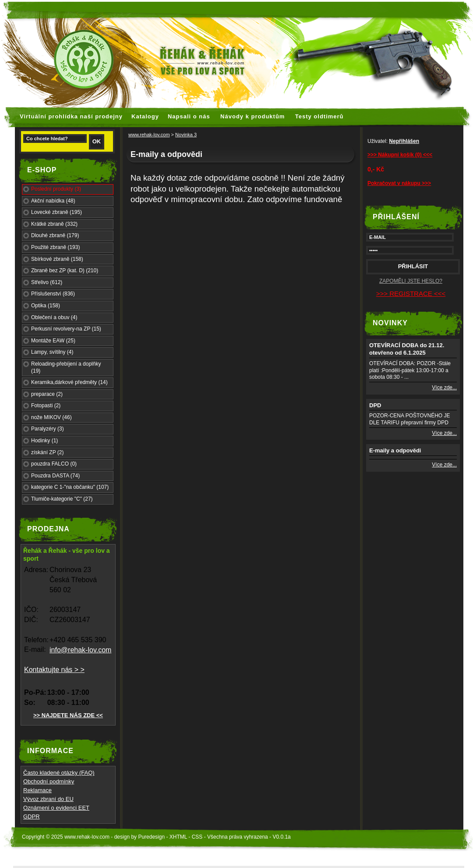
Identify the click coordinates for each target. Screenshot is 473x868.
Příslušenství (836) (53, 294)
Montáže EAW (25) (53, 341)
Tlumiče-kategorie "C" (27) (62, 499)
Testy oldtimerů (319, 116)
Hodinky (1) (44, 441)
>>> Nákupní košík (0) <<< (400, 155)
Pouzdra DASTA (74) (55, 476)
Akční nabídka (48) (53, 201)
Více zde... (444, 388)
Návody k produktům (252, 116)
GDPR (32, 816)
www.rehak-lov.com (149, 135)
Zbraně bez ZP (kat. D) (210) (65, 270)
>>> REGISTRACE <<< (411, 293)
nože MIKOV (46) (51, 417)
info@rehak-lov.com (80, 650)
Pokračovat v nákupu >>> (399, 183)
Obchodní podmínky (49, 781)
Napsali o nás (189, 116)
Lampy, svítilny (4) (52, 352)
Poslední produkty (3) (56, 189)
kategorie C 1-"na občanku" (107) (70, 487)
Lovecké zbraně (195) (56, 212)
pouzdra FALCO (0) (54, 464)
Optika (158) (46, 306)
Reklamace (37, 790)
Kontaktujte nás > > (54, 670)
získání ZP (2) (47, 452)
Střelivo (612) (47, 282)
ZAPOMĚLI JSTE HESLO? (411, 281)
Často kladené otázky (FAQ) (59, 773)
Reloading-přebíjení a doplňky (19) (66, 367)
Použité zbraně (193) (55, 247)
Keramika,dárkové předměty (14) (69, 382)
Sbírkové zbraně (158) (57, 259)
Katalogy (145, 116)
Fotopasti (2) (46, 406)
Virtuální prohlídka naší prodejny (71, 116)
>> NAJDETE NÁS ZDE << (68, 715)
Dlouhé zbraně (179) (55, 235)
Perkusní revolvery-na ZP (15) (66, 329)
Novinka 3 (186, 135)
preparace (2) (47, 394)
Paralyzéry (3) (48, 429)
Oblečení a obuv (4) (54, 317)
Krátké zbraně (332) (54, 224)
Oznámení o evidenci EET (56, 808)
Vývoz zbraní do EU (48, 799)
